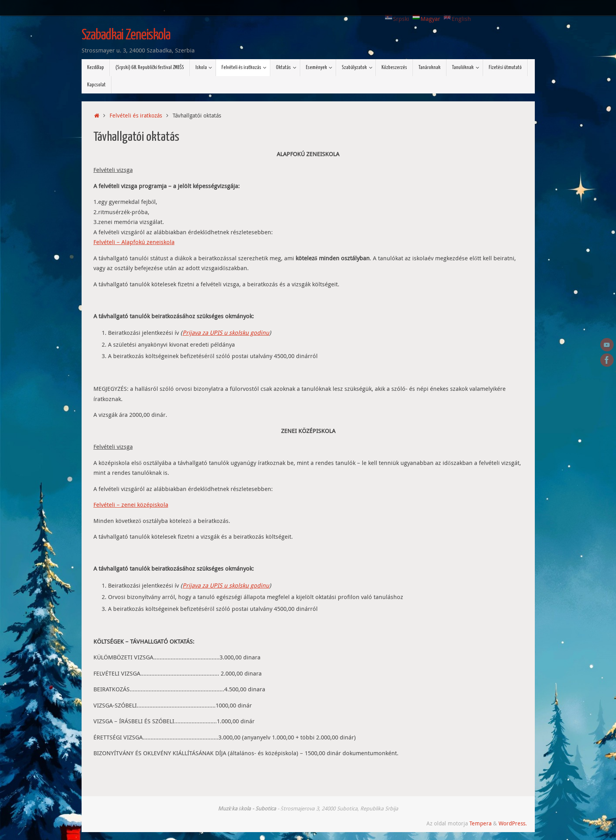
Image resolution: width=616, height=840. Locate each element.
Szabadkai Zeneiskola (126, 35)
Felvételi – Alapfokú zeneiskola (134, 242)
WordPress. (513, 823)
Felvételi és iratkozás (136, 116)
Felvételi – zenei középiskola (131, 504)
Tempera (480, 823)
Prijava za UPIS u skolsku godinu (226, 332)
